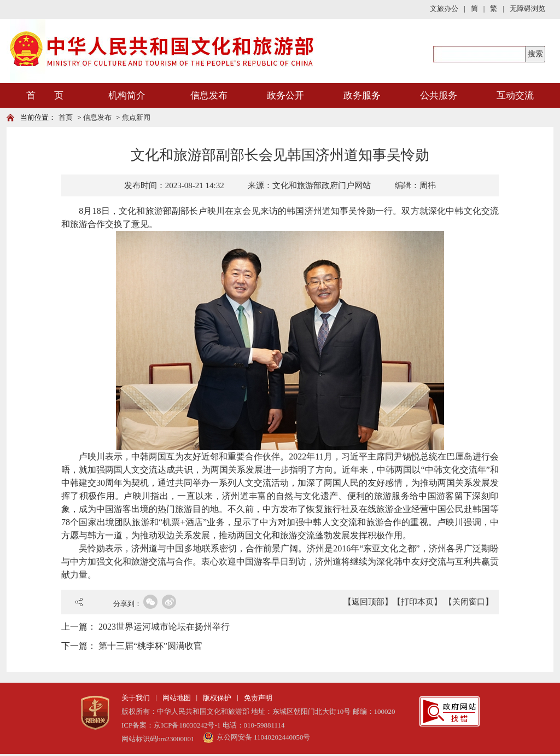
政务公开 (285, 95)
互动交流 (515, 95)
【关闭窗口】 (469, 602)
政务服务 (362, 95)
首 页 (45, 95)
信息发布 (209, 95)
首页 (66, 117)
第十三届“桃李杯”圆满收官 (150, 646)
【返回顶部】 (368, 602)
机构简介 (127, 95)
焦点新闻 (136, 117)
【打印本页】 (417, 602)
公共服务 (439, 95)
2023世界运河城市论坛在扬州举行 (164, 627)
